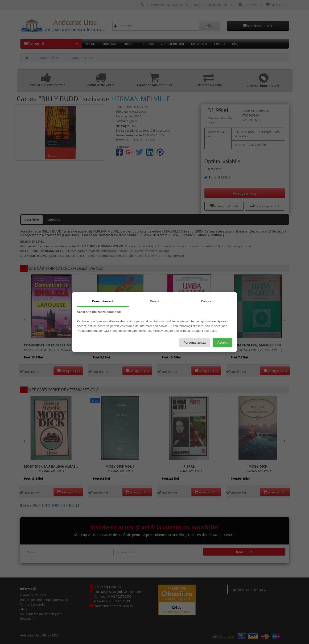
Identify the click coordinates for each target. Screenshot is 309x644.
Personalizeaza (195, 343)
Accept (222, 343)
